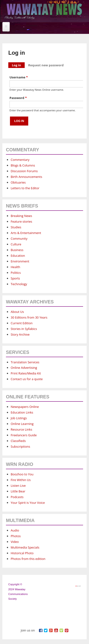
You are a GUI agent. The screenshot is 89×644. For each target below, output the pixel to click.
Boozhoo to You (22, 474)
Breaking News (21, 216)
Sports (15, 278)
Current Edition (22, 323)
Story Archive (20, 334)
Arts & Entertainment (26, 233)
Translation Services (25, 362)
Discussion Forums (24, 171)
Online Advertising (24, 368)
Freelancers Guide (24, 435)
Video (15, 542)
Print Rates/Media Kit (26, 373)
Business (17, 250)
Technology (19, 284)
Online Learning (22, 424)
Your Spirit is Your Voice (28, 503)
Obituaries (18, 182)
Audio (15, 530)
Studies (16, 227)
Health (15, 267)
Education (18, 256)
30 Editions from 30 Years (29, 317)
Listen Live (18, 486)
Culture (16, 244)
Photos (16, 536)
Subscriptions (20, 446)
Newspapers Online (25, 407)
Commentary (20, 160)
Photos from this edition (28, 559)
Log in (18, 65)
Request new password (46, 65)
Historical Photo (22, 553)
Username (19, 77)
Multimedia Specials (25, 547)
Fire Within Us (21, 480)
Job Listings (19, 418)
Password (18, 98)
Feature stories (21, 221)
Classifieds (18, 441)
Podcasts (17, 497)
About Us (17, 312)
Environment (20, 261)
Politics (16, 273)
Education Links (22, 412)
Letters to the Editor (25, 188)
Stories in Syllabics (24, 329)
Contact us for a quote (27, 379)
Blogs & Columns (23, 165)
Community (19, 239)
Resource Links (21, 429)
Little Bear (18, 491)
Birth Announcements (26, 177)
